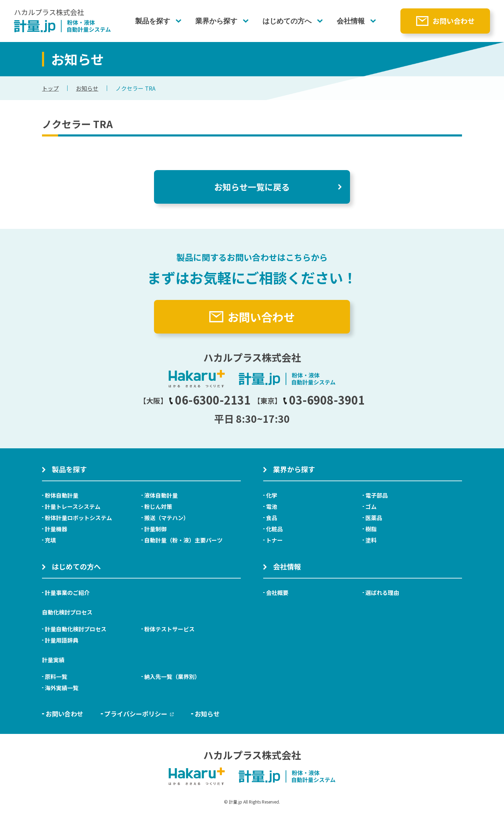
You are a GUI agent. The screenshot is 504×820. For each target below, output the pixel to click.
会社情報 (351, 21)
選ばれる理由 (382, 593)
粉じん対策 (158, 506)
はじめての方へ (287, 21)
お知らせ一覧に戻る (252, 187)
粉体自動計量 (62, 495)
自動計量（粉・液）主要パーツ (183, 540)
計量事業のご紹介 (67, 593)
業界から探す (216, 21)
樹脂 (371, 529)
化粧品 (274, 529)
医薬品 (374, 518)
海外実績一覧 (62, 688)
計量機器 (56, 529)
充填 (50, 540)
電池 (272, 506)
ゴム (371, 506)
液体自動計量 (161, 495)
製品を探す (153, 21)
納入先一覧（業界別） (172, 677)
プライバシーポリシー (139, 714)
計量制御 (155, 529)
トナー (274, 540)
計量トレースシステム (73, 506)
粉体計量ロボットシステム (78, 518)
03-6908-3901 (324, 400)
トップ (50, 88)
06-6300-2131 (210, 400)
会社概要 (277, 593)
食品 (272, 518)
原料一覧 (56, 677)
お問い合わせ (454, 21)
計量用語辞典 (62, 640)
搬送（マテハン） (167, 518)
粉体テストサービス (169, 629)
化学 (272, 495)
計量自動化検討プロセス (76, 629)
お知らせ (87, 88)
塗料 (371, 540)
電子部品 (377, 495)
